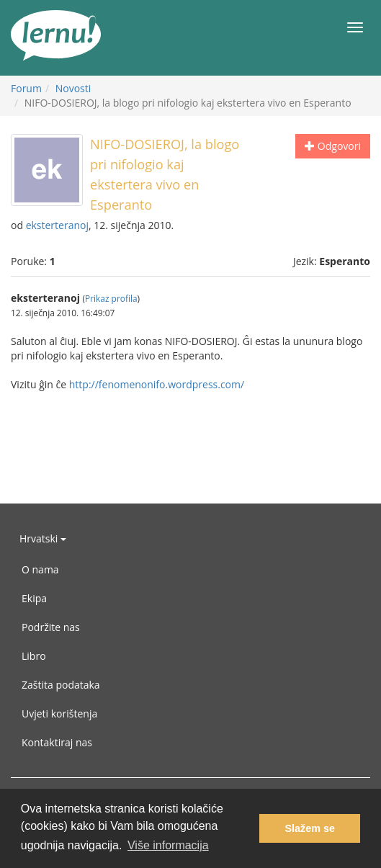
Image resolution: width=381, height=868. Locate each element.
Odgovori (333, 146)
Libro (34, 656)
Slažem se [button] (310, 828)
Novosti (73, 88)
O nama (40, 569)
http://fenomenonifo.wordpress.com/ (157, 384)
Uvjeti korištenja (59, 713)
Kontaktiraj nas (57, 742)
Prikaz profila (111, 298)
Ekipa (34, 598)
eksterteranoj (57, 225)
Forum (26, 88)
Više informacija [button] (168, 845)
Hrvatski (43, 538)
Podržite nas (51, 627)
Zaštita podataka (61, 685)
